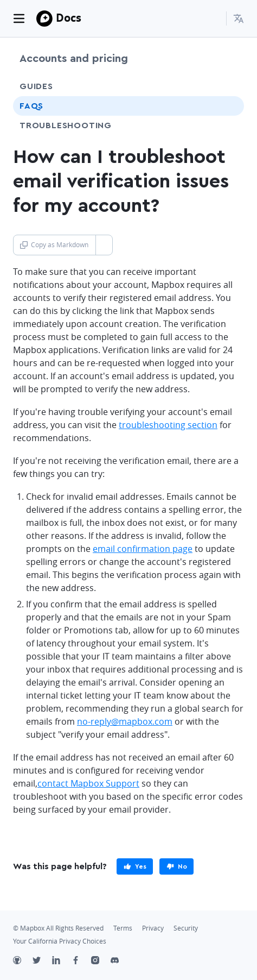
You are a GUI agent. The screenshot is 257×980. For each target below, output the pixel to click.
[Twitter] (42, 962)
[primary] (135, 866)
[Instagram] (101, 962)
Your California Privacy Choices (60, 941)
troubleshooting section (168, 425)
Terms (123, 928)
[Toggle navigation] (19, 18)
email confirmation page (143, 549)
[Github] (23, 962)
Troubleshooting (86, 125)
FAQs (31, 106)
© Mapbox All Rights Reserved (58, 928)
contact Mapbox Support (88, 783)
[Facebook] (81, 962)
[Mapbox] (44, 18)
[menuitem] (239, 18)
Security (186, 928)
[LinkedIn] (62, 962)
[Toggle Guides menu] (226, 86)
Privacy (153, 928)
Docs (69, 18)
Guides (36, 86)
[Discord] (120, 962)
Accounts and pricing (74, 59)
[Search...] (213, 18)
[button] (239, 18)
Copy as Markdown (54, 245)
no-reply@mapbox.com (125, 721)
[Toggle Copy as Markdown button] (104, 245)
